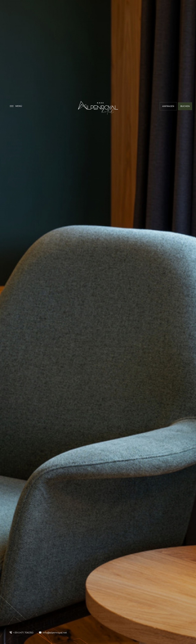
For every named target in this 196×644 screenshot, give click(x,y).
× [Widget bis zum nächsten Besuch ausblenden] (8, 628)
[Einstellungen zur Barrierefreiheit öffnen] (6, 631)
